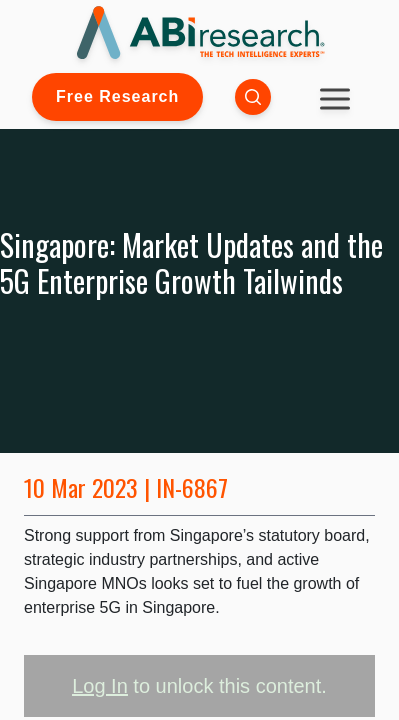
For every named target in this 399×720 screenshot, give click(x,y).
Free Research (117, 96)
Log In (100, 686)
